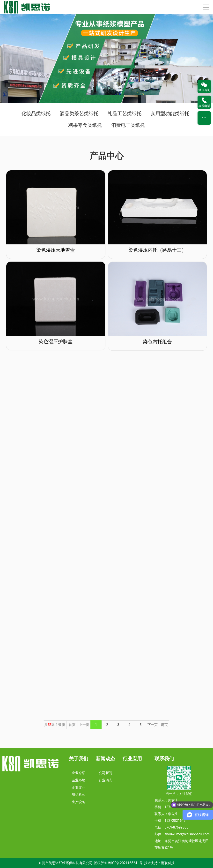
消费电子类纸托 (128, 125)
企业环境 (79, 780)
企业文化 (79, 787)
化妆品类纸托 (36, 113)
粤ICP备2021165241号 (125, 863)
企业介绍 (79, 773)
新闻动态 (105, 759)
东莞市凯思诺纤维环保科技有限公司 (66, 863)
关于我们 (79, 759)
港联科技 (168, 863)
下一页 (153, 725)
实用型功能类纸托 (170, 113)
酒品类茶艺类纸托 (79, 113)
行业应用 (132, 759)
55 (50, 725)
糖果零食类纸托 (85, 125)
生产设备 (79, 802)
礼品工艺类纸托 (125, 113)
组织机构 (79, 795)
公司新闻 (105, 773)
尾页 (164, 725)
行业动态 (105, 780)
